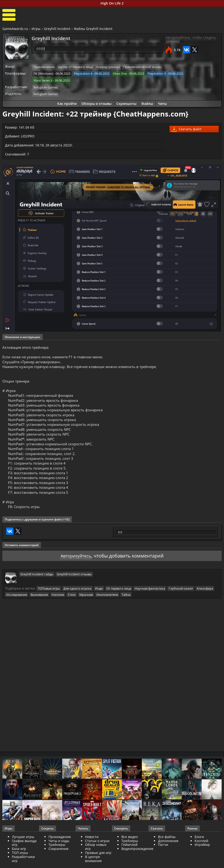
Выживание (39, 608)
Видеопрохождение (137, 862)
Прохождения (60, 850)
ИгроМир (202, 858)
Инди (99, 602)
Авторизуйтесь (76, 570)
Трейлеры (130, 854)
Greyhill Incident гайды (37, 588)
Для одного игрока (77, 602)
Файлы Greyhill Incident (93, 29)
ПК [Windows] (43, 73)
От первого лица (119, 602)
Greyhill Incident (57, 29)
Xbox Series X (43, 80)
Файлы (147, 103)
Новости (92, 850)
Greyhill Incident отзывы (74, 588)
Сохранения (58, 862)
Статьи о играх (97, 854)
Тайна (126, 608)
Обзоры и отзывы (96, 103)
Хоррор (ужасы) (108, 67)
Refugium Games (45, 87)
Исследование (17, 608)
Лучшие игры (23, 850)
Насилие (58, 608)
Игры (36, 29)
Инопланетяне (107, 608)
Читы (162, 103)
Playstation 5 (157, 73)
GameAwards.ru (15, 29)
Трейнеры (57, 858)
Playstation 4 (83, 73)
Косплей (201, 854)
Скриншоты (126, 103)
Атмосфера (205, 602)
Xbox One (120, 73)
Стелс (72, 608)
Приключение (44, 67)
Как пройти (67, 103)
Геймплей (129, 858)
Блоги (199, 850)
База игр (19, 862)
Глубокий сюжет (181, 602)
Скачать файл (186, 128)
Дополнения (168, 854)
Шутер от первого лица (75, 67)
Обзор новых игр (96, 860)
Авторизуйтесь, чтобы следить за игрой (191, 40)
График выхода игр (24, 856)
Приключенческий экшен (142, 67)
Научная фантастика (150, 602)
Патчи (163, 858)
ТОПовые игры (49, 602)
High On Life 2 (112, 3)
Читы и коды (59, 854)
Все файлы (167, 850)
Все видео (130, 850)
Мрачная (86, 608)
